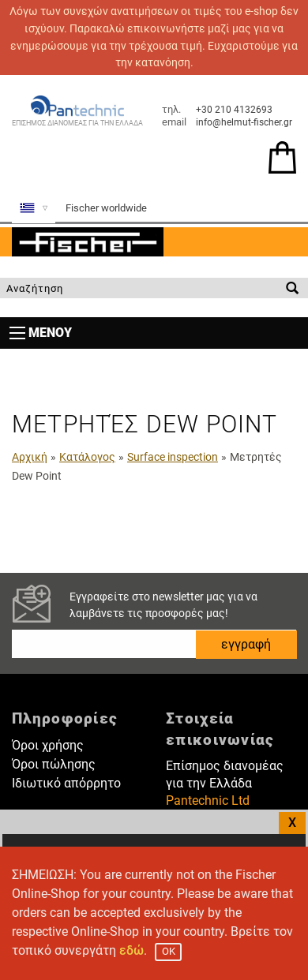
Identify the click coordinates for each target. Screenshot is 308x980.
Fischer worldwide (106, 208)
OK (169, 951)
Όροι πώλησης (54, 764)
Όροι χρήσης (48, 745)
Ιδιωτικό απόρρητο (66, 783)
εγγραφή (246, 644)
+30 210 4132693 (234, 110)
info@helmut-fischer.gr (244, 122)
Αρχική (30, 457)
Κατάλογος (87, 457)
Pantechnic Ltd (208, 800)
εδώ (131, 950)
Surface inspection (173, 457)
